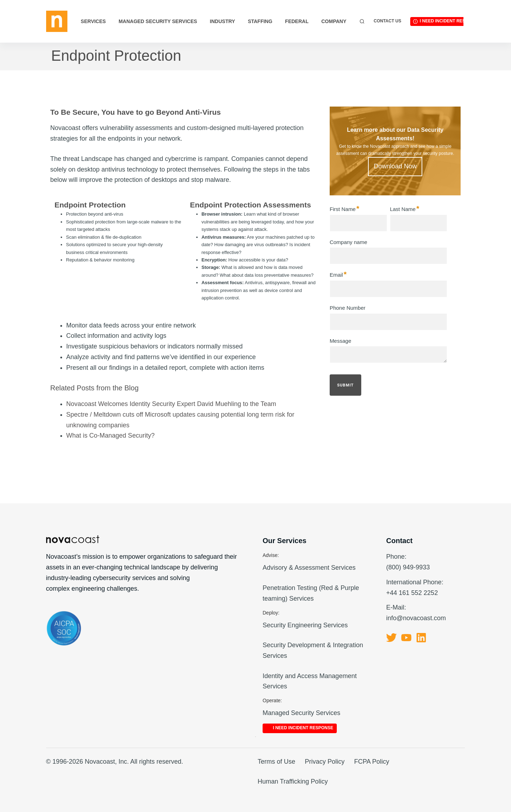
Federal (297, 21)
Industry (222, 21)
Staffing (260, 21)
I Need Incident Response (450, 21)
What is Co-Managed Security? (111, 435)
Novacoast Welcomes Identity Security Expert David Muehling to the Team (171, 404)
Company (334, 21)
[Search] (362, 21)
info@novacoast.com (416, 618)
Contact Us (388, 21)
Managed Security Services (158, 21)
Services (94, 21)
